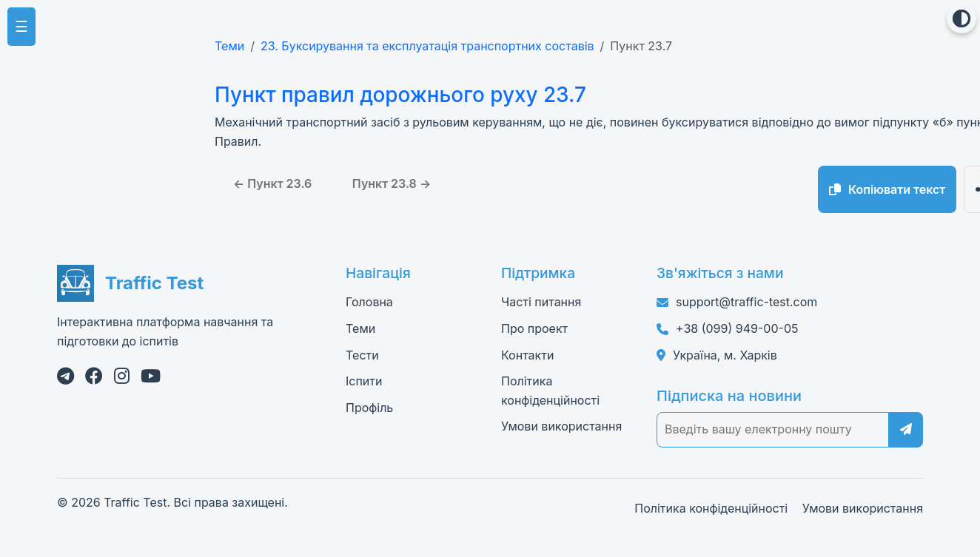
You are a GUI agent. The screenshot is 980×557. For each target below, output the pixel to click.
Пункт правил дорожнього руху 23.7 (398, 95)
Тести (362, 355)
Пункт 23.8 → (392, 183)
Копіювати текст (887, 189)
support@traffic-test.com (746, 302)
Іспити (364, 381)
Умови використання (561, 426)
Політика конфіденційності (711, 508)
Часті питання (541, 302)
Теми (229, 46)
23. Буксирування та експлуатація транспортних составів (427, 46)
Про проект (534, 328)
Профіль (369, 408)
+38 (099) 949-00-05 (737, 328)
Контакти (527, 355)
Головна (369, 302)
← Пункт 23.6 (272, 183)
